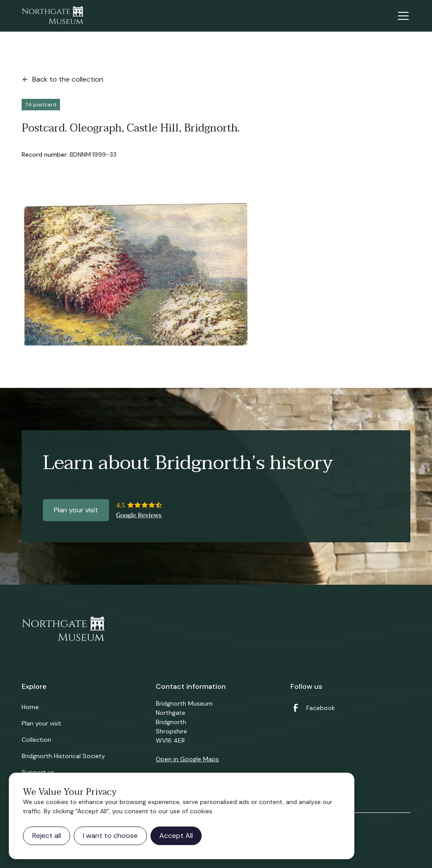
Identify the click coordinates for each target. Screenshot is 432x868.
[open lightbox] (135, 274)
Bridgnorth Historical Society (63, 756)
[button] (402, 16)
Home (30, 707)
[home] (53, 16)
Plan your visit (76, 510)
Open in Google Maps (187, 759)
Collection (36, 740)
